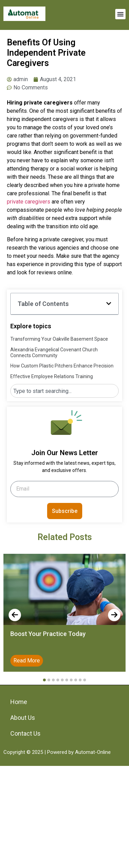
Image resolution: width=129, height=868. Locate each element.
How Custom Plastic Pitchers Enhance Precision (62, 366)
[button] (120, 14)
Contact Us (25, 733)
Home (19, 702)
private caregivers (29, 202)
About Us (23, 718)
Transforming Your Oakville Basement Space (59, 339)
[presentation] (15, 615)
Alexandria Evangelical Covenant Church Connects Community (54, 353)
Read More (27, 661)
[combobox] (64, 391)
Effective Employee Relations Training (52, 376)
